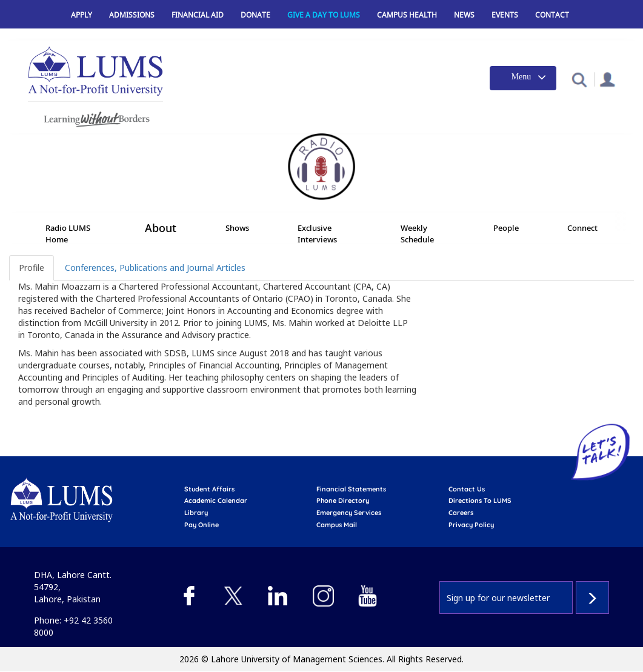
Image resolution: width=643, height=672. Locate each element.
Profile (32, 268)
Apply (82, 15)
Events (505, 15)
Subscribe (592, 597)
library (196, 513)
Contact (552, 15)
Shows (237, 228)
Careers (461, 513)
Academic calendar (216, 501)
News (464, 15)
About (161, 228)
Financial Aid (198, 15)
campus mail (337, 525)
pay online (202, 525)
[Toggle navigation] (523, 78)
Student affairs (209, 489)
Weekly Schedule (417, 234)
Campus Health (407, 15)
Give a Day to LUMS (324, 15)
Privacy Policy (471, 525)
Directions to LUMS (480, 501)
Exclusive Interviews (317, 234)
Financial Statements (351, 489)
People (506, 228)
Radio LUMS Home (68, 234)
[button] (579, 79)
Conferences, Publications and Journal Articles (155, 268)
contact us (467, 489)
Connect (582, 228)
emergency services (349, 513)
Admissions (132, 15)
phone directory (343, 501)
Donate (255, 15)
